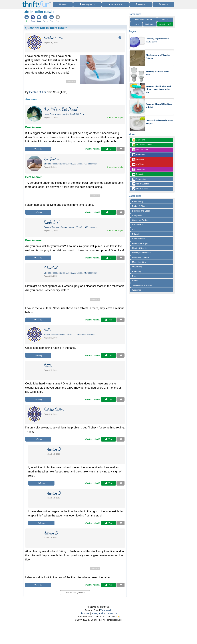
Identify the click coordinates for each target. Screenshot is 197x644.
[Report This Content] (121, 149)
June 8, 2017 (165, 24)
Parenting (137, 271)
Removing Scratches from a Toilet (158, 73)
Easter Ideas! (140, 150)
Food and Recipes (140, 243)
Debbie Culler (38, 92)
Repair (165, 20)
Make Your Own (139, 262)
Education (137, 234)
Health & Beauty (139, 248)
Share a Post (140, 189)
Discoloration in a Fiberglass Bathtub (158, 57)
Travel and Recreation (142, 285)
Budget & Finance (140, 206)
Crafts (135, 229)
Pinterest (138, 160)
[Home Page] (37, 2)
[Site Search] (163, 5)
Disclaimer (85, 613)
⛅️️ (119, 617)
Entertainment (138, 239)
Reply (38, 149)
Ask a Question (141, 184)
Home (136, 24)
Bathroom (150, 24)
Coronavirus (138, 225)
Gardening (139, 140)
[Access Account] (141, 5)
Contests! (138, 174)
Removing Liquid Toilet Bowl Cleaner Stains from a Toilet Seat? (158, 89)
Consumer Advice (140, 220)
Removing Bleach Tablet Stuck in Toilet (159, 105)
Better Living (138, 201)
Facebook (139, 155)
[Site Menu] (63, 5)
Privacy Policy (98, 613)
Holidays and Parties (141, 253)
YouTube (138, 164)
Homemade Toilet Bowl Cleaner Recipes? (159, 122)
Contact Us (112, 613)
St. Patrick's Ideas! (142, 145)
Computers (137, 215)
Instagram (139, 169)
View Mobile (106, 610)
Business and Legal (141, 211)
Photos (135, 281)
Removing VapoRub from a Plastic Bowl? (157, 40)
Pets (134, 276)
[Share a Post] (116, 5)
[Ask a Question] (87, 5)
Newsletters (139, 179)
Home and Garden (144, 20)
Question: (46, 28)
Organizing (137, 267)
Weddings (137, 290)
